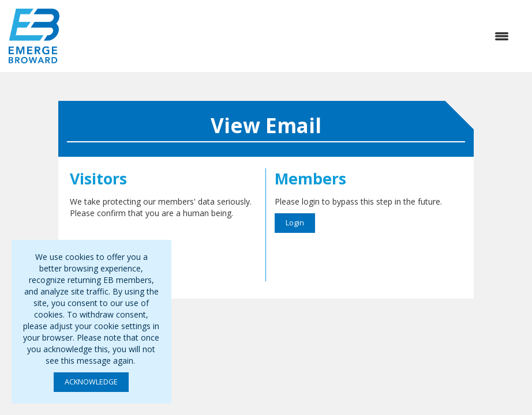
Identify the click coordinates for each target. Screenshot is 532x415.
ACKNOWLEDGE (91, 382)
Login (295, 223)
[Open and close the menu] (290, 36)
